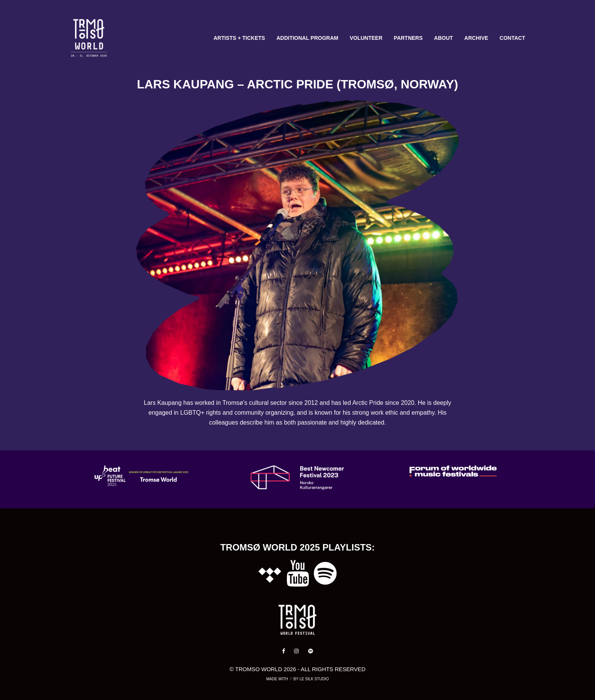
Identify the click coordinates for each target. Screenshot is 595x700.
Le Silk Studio (314, 679)
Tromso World (259, 669)
